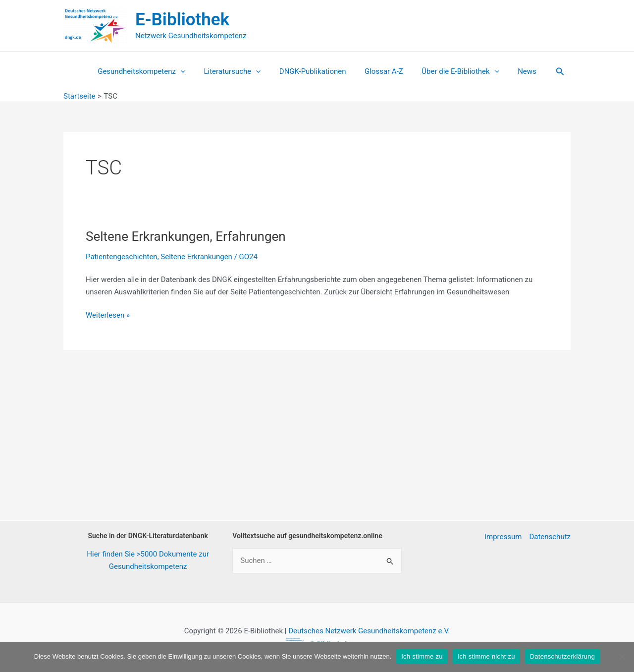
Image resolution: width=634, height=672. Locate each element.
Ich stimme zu (422, 656)
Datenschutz (550, 537)
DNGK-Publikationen (315, 71)
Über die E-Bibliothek (455, 71)
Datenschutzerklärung (562, 656)
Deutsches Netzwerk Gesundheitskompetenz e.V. (369, 631)
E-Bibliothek (182, 20)
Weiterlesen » (108, 315)
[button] (549, 72)
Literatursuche (238, 71)
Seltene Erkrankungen (196, 257)
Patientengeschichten (122, 257)
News (518, 71)
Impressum (503, 537)
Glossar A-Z (382, 71)
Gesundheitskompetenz (151, 71)
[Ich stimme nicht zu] (622, 657)
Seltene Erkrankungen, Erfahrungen (186, 236)
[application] (190, 71)
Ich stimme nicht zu (486, 656)
